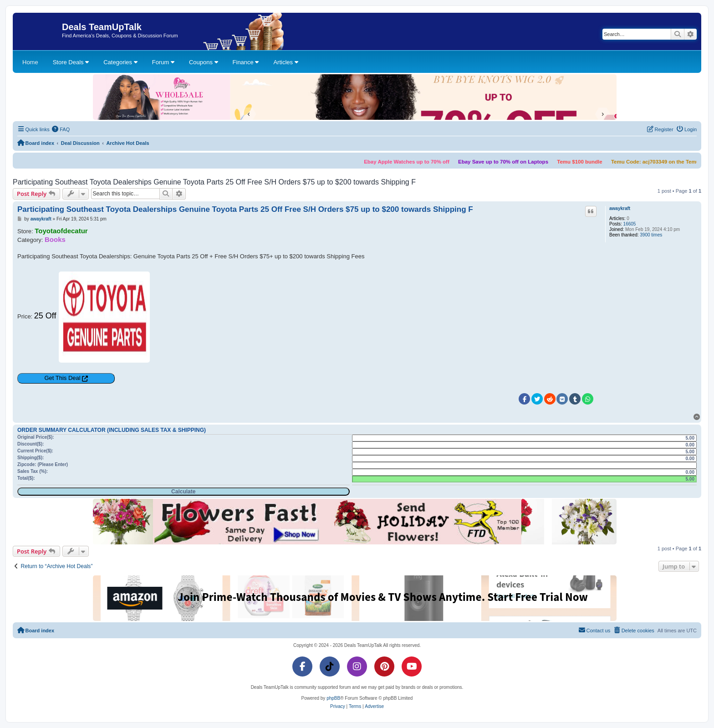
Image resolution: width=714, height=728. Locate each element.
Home (30, 62)
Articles (286, 62)
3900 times (651, 235)
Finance (246, 62)
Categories (120, 62)
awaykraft (620, 208)
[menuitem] (61, 129)
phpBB (333, 698)
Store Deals (71, 62)
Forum (163, 62)
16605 (630, 224)
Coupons (204, 62)
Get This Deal (62, 378)
